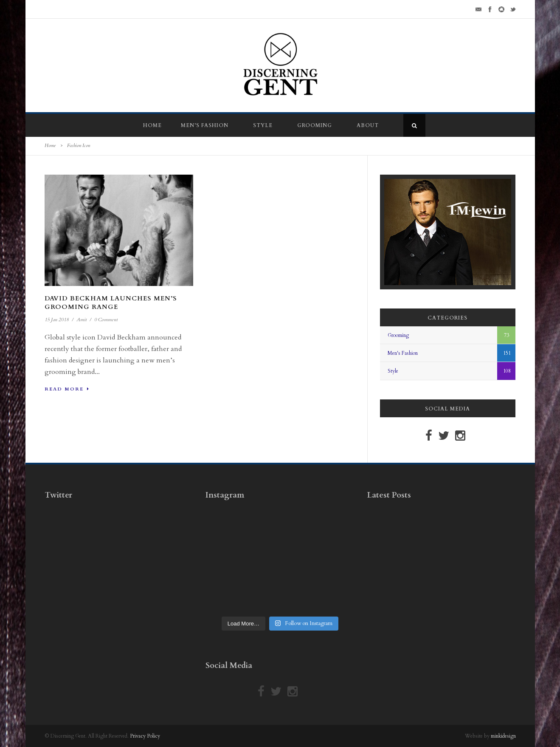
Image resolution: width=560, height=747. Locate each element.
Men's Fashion (403, 353)
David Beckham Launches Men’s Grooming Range (111, 303)
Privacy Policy (145, 736)
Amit (82, 320)
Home (152, 125)
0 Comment (106, 320)
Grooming (315, 125)
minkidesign (503, 736)
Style (263, 125)
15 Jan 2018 (57, 320)
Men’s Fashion (205, 125)
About (368, 125)
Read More (67, 389)
